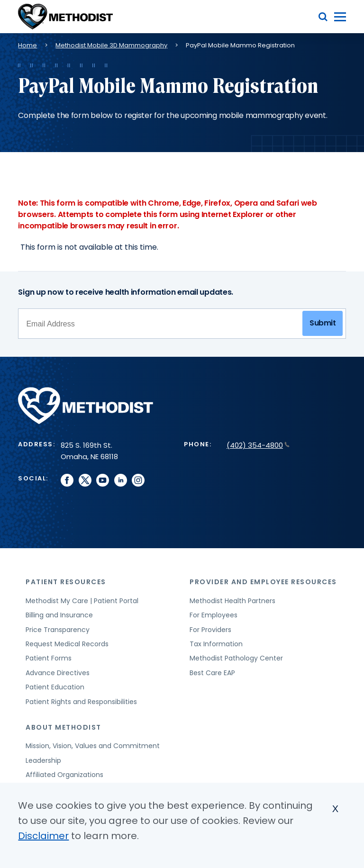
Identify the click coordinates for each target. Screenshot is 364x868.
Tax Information (216, 644)
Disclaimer (43, 836)
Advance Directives (58, 673)
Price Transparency (58, 630)
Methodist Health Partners (232, 601)
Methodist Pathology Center (236, 658)
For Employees (214, 615)
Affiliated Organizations (64, 775)
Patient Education (55, 687)
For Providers (210, 630)
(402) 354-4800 (258, 445)
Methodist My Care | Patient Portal (82, 601)
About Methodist (64, 727)
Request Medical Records (67, 644)
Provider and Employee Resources (263, 582)
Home (27, 45)
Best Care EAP (212, 673)
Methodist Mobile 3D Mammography (111, 45)
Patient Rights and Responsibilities (81, 702)
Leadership (43, 760)
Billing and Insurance (59, 615)
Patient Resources (66, 582)
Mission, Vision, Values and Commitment (93, 746)
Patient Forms (49, 658)
